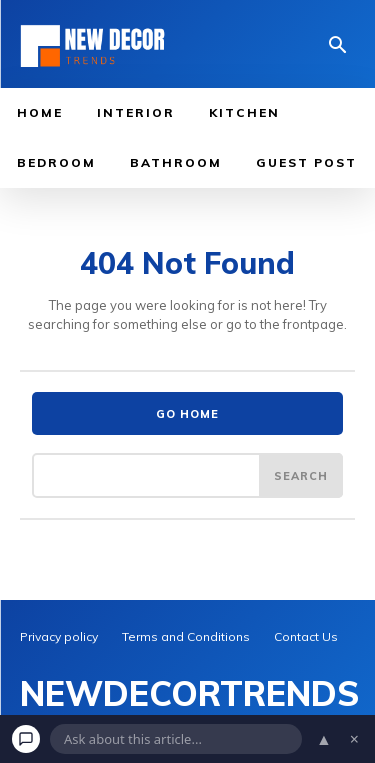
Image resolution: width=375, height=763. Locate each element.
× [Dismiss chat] (354, 739)
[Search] (301, 475)
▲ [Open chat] (324, 739)
